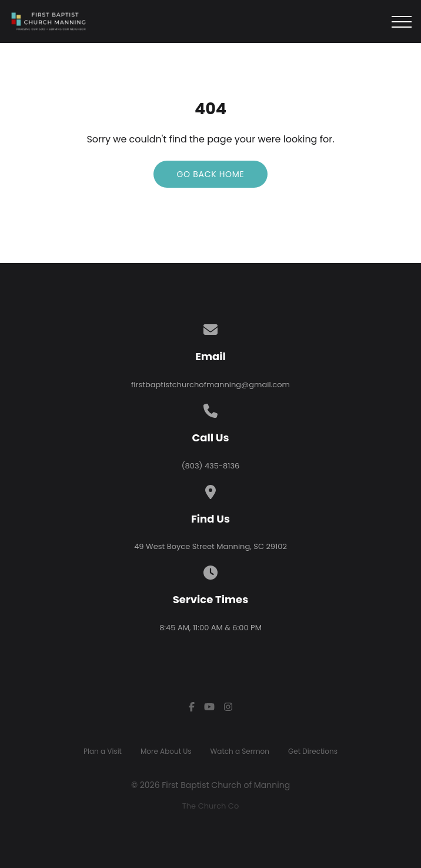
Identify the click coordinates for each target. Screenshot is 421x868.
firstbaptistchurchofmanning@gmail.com (210, 385)
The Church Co (210, 806)
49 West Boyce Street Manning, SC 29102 (210, 546)
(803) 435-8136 (211, 466)
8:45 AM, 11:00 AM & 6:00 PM (210, 628)
